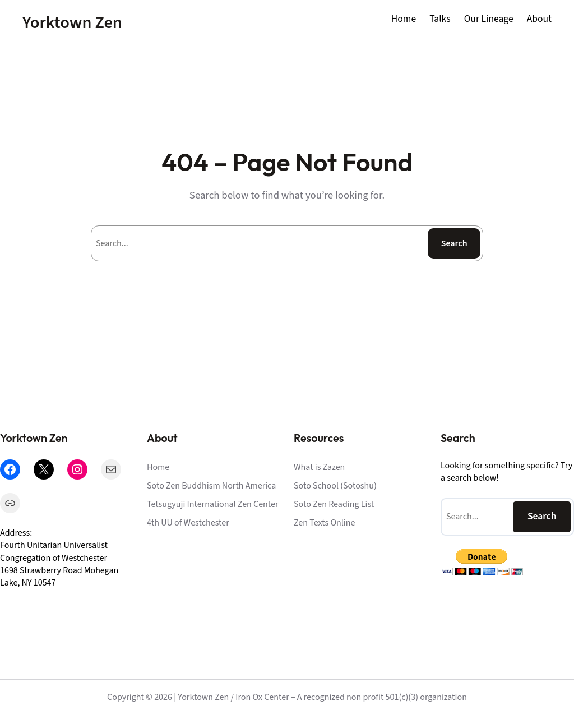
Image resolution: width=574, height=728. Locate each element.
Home (404, 19)
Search (454, 243)
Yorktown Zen (72, 23)
